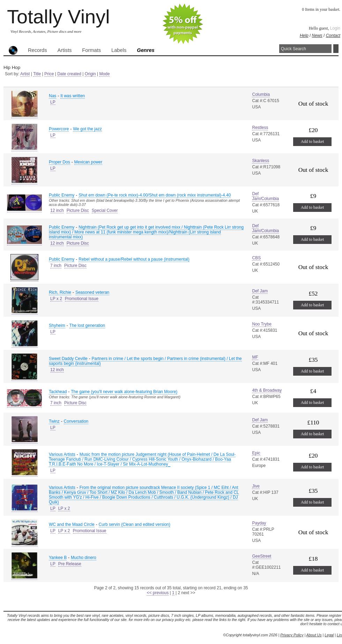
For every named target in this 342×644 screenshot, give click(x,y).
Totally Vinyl (58, 17)
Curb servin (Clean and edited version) (135, 524)
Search (336, 49)
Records (38, 50)
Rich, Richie (60, 292)
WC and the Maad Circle (72, 524)
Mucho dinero (84, 558)
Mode (104, 74)
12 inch (57, 210)
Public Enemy (62, 195)
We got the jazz (87, 129)
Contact (333, 36)
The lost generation (87, 325)
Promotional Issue (82, 299)
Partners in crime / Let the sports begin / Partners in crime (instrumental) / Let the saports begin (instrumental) (145, 361)
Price (49, 74)
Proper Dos (60, 162)
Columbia (261, 94)
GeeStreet (262, 556)
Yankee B (58, 558)
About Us (314, 635)
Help (304, 36)
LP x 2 (56, 299)
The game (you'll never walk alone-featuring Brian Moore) (124, 392)
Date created (69, 74)
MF (255, 357)
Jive (256, 486)
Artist (25, 74)
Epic (256, 453)
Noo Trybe (262, 324)
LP (53, 102)
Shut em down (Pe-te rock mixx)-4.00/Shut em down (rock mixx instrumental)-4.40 (155, 195)
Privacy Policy (292, 635)
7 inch (56, 266)
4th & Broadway (267, 390)
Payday (259, 523)
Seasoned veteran (92, 292)
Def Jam (260, 291)
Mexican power (88, 162)
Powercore (59, 129)
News (317, 36)
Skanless (261, 161)
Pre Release (70, 564)
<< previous (158, 593)
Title (37, 74)
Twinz (54, 421)
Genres (146, 50)
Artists (65, 50)
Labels (119, 50)
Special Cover (105, 210)
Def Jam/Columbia (265, 196)
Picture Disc (78, 210)
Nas (53, 96)
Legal (329, 635)
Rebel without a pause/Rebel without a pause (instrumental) (134, 259)
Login (335, 28)
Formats (91, 50)
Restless (260, 128)
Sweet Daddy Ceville (68, 359)
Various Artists (62, 454)
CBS (256, 258)
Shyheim (57, 325)
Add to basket (313, 141)
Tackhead (58, 392)
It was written (73, 96)
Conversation (76, 421)
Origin (90, 74)
